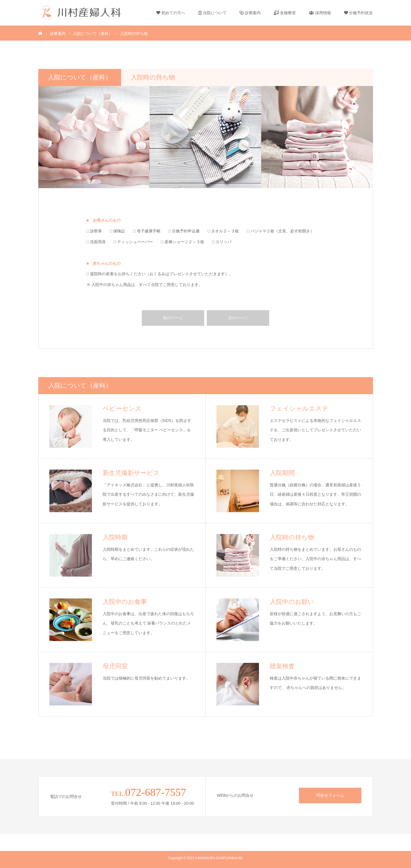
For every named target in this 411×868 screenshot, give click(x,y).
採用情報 (320, 13)
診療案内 (250, 13)
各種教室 (285, 13)
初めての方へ (171, 13)
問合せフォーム (330, 795)
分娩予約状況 (359, 13)
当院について (212, 13)
